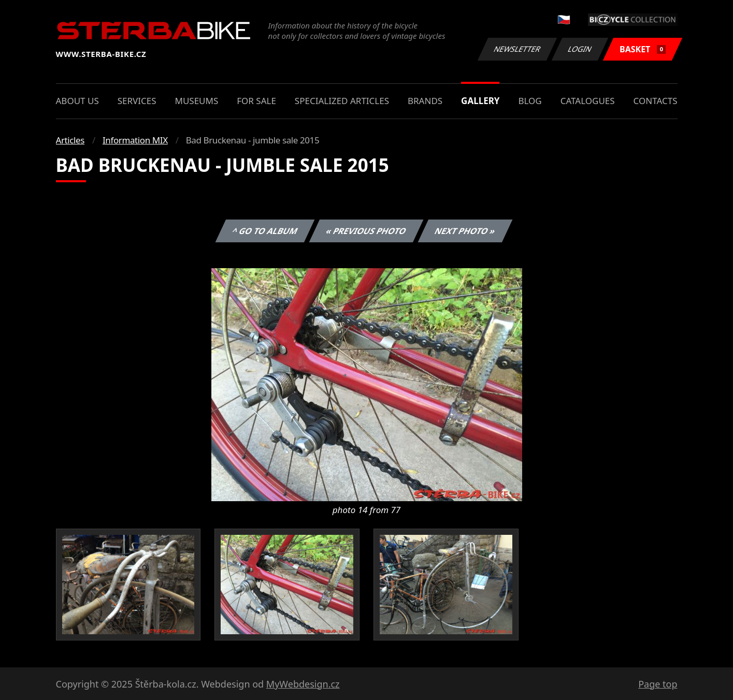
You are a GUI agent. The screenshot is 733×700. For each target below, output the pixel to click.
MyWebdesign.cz (303, 684)
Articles (70, 140)
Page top (658, 684)
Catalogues (588, 101)
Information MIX (135, 140)
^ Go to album (265, 231)
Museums (196, 101)
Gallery (480, 101)
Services (137, 101)
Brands (425, 101)
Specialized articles (342, 101)
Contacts (656, 101)
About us (77, 101)
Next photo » (465, 231)
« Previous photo (366, 231)
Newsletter (518, 49)
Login (580, 49)
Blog (530, 101)
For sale (256, 101)
